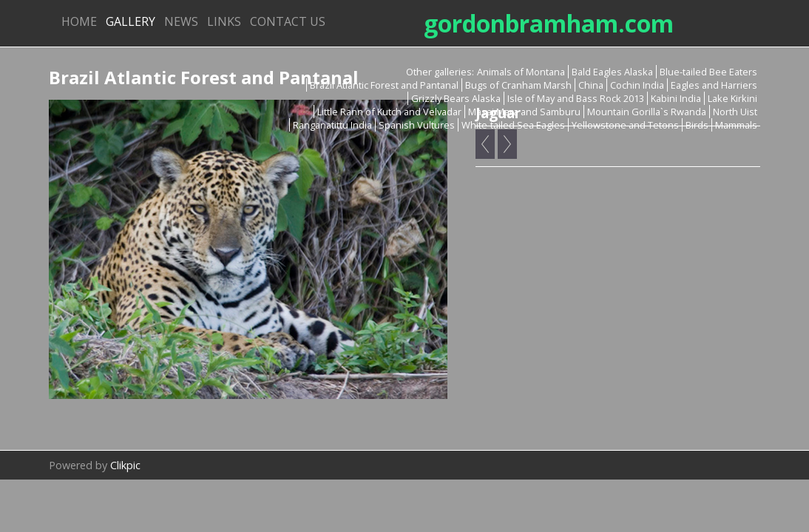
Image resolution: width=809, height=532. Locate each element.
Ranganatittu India (332, 125)
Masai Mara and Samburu (524, 112)
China (591, 85)
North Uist (735, 112)
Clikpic (125, 465)
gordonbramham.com (549, 23)
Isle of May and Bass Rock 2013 (576, 98)
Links (224, 21)
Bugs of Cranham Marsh (518, 85)
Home (79, 21)
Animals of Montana (521, 72)
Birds (697, 125)
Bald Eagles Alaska (612, 72)
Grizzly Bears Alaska (456, 98)
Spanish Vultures (417, 125)
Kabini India (676, 98)
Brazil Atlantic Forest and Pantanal (384, 85)
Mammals (736, 125)
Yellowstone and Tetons (625, 125)
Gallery (131, 21)
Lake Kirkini (732, 98)
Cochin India (637, 85)
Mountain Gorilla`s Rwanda (647, 112)
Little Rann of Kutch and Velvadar (389, 112)
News (181, 21)
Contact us (288, 21)
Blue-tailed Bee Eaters (708, 72)
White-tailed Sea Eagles (513, 125)
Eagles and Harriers (714, 85)
